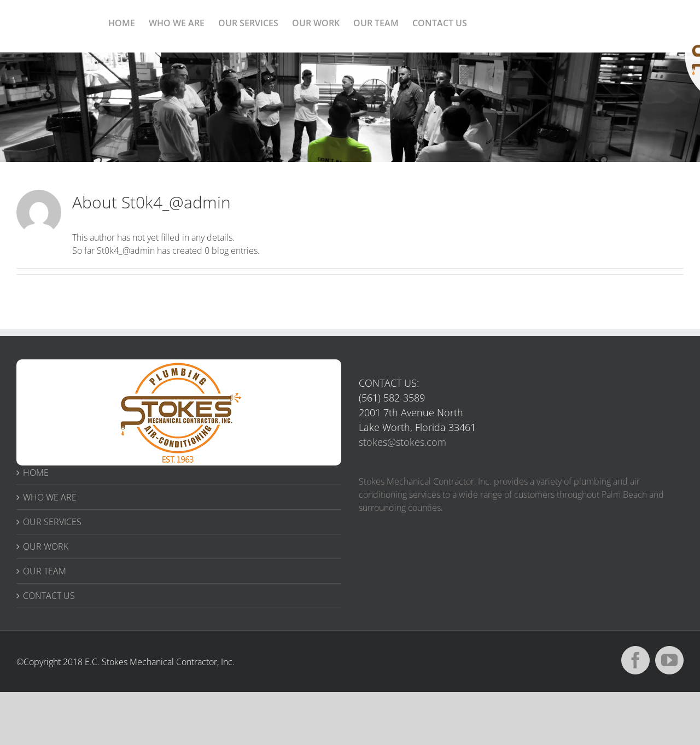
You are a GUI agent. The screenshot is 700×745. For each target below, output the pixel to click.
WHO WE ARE (50, 497)
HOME (36, 473)
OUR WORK (46, 546)
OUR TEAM (45, 571)
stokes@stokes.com (402, 442)
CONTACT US (49, 596)
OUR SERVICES (52, 522)
